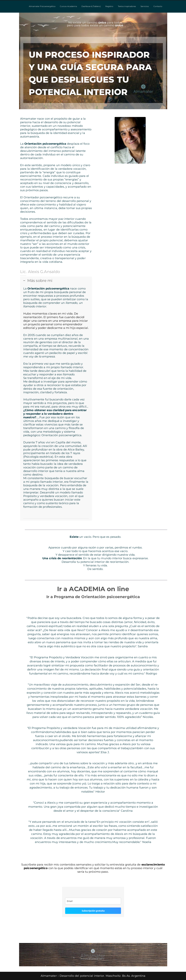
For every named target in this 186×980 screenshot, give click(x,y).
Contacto (158, 6)
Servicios (145, 6)
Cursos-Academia (68, 6)
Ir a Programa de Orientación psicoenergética (93, 597)
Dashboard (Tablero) (91, 6)
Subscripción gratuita (93, 911)
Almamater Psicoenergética (42, 6)
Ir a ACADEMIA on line (93, 589)
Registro (109, 6)
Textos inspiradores (127, 6)
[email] (93, 901)
